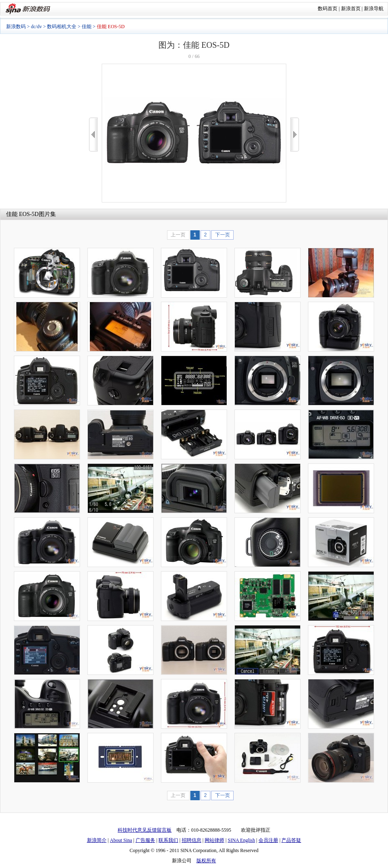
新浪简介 (97, 840)
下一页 (223, 235)
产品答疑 (291, 840)
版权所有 (206, 861)
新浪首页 (351, 9)
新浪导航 (374, 9)
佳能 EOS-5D (22, 214)
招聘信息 (192, 840)
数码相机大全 (62, 27)
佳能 (87, 27)
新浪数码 (16, 27)
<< (93, 135)
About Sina (121, 840)
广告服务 (145, 840)
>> (295, 135)
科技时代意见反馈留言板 (145, 830)
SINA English (241, 840)
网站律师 (214, 840)
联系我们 (168, 840)
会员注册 (268, 840)
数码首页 (328, 9)
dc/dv (37, 27)
